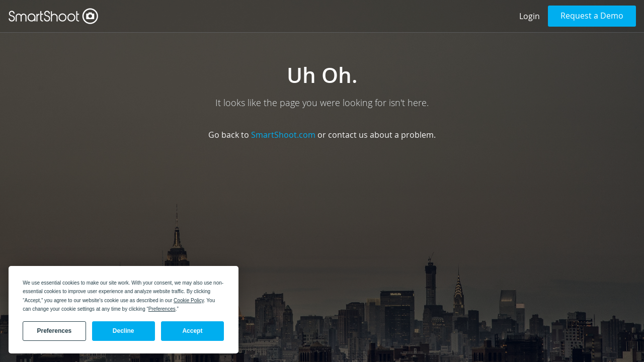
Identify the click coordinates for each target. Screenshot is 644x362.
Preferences (55, 331)
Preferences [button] (162, 309)
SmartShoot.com (283, 135)
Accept (192, 331)
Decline (124, 331)
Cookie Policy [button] (189, 300)
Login (530, 16)
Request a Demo (592, 16)
